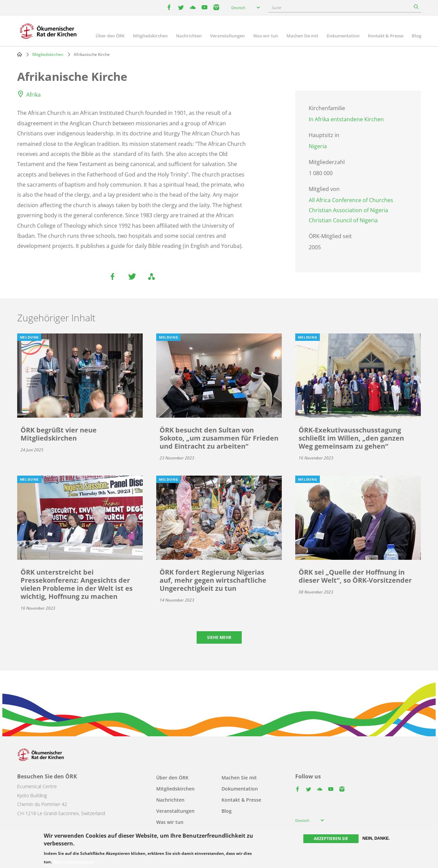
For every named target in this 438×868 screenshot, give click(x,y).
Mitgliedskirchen (150, 36)
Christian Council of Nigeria (343, 220)
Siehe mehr (219, 637)
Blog (416, 36)
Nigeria (318, 146)
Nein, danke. (376, 838)
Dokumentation (343, 36)
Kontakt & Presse (386, 36)
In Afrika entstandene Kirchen (346, 119)
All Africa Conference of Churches (351, 200)
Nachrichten (189, 36)
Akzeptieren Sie (331, 839)
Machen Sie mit (302, 36)
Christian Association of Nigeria (348, 210)
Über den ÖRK (110, 36)
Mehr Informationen (74, 862)
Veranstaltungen (227, 36)
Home (20, 54)
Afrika (33, 95)
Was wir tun (266, 36)
